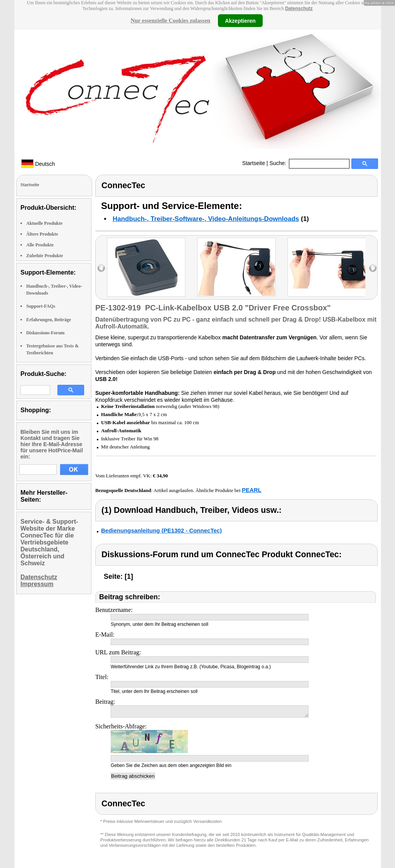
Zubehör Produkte (45, 256)
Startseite (254, 163)
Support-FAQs (41, 306)
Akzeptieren (240, 20)
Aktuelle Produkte (44, 223)
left (101, 268)
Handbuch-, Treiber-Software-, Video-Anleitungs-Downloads (206, 219)
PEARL (252, 490)
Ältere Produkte (42, 234)
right (373, 268)
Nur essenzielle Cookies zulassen (170, 20)
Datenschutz (299, 8)
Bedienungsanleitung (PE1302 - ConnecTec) (161, 530)
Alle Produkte (40, 245)
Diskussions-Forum (45, 333)
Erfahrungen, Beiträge (49, 320)
